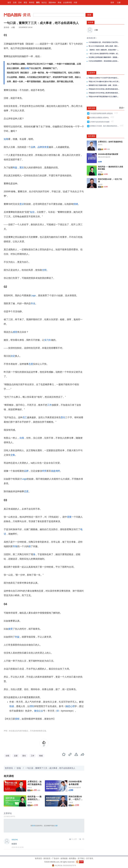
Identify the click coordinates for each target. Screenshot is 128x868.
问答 (75, 2)
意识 (22, 204)
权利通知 (72, 858)
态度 (31, 364)
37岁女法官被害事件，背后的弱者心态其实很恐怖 (104, 61)
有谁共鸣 (15, 840)
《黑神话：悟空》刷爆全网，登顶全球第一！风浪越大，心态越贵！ (104, 50)
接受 (10, 629)
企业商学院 (67, 2)
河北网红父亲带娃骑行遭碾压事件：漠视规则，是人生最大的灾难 (104, 57)
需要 (69, 517)
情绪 (76, 204)
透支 (22, 168)
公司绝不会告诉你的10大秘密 (100, 122)
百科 (20, 2)
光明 (44, 270)
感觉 (15, 332)
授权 (17, 719)
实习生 (48, 340)
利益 (15, 168)
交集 (13, 455)
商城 (59, 2)
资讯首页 (47, 858)
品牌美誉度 (43, 147)
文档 (15, 2)
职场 (19, 768)
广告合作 (55, 858)
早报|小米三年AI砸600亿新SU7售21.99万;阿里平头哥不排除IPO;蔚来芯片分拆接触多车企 (104, 82)
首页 (9, 2)
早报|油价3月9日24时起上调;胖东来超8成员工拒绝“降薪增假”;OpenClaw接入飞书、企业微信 (104, 89)
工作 (49, 405)
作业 (33, 303)
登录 (112, 2)
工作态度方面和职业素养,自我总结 (102, 113)
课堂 (25, 2)
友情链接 (64, 858)
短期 (6, 139)
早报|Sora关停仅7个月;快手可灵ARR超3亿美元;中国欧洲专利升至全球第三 (104, 78)
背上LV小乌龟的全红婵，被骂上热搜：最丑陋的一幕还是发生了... (104, 46)
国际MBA (52, 2)
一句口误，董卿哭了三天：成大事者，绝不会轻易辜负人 (50, 768)
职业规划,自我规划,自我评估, (100, 118)
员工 (25, 417)
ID (58, 711)
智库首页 (38, 858)
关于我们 (81, 858)
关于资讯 (90, 858)
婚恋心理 (70, 706)
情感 (12, 706)
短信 (32, 212)
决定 (13, 356)
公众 (41, 711)
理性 (32, 706)
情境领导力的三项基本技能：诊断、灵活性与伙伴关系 (104, 85)
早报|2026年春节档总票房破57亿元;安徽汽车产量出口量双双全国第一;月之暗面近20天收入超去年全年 (104, 97)
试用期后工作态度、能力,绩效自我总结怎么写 (104, 126)
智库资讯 (9, 768)
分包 (27, 68)
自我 (22, 438)
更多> (122, 108)
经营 (44, 471)
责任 (63, 417)
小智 (13, 27)
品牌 (33, 147)
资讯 (38, 2)
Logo (33, 295)
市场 (15, 546)
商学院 (32, 2)
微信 (36, 711)
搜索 (89, 15)
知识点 (44, 2)
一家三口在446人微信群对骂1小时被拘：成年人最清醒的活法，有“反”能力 (104, 54)
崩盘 (53, 471)
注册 (119, 2)
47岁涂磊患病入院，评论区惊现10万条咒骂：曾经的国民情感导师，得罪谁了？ (104, 42)
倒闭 (58, 471)
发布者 (91, 22)
